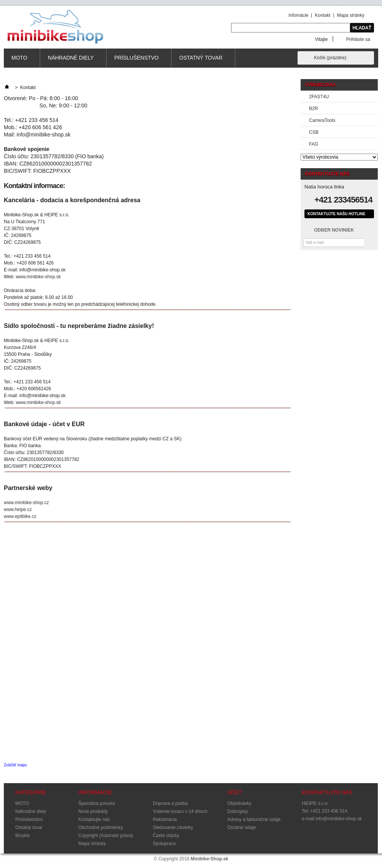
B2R (313, 109)
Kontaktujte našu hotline (336, 214)
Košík (330, 58)
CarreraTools (322, 120)
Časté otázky (166, 836)
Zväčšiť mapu (15, 765)
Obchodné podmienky (101, 827)
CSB (314, 132)
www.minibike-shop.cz (26, 503)
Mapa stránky (351, 15)
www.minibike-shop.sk (38, 277)
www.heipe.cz (18, 509)
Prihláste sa (358, 39)
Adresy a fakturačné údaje (254, 819)
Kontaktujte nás (94, 819)
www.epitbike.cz (20, 516)
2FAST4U (319, 97)
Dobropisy (238, 811)
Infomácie (298, 15)
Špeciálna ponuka (96, 803)
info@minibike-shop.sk (339, 819)
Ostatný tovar (201, 61)
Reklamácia (165, 819)
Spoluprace (164, 844)
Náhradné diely (71, 61)
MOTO (19, 61)
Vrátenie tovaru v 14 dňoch (180, 811)
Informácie (95, 792)
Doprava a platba (170, 803)
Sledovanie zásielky (173, 827)
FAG (314, 144)
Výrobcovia (320, 85)
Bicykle (23, 836)
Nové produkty (93, 811)
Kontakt (323, 15)
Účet (235, 792)
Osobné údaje (242, 827)
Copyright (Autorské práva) (106, 836)
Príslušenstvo (137, 61)
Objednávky (239, 803)
